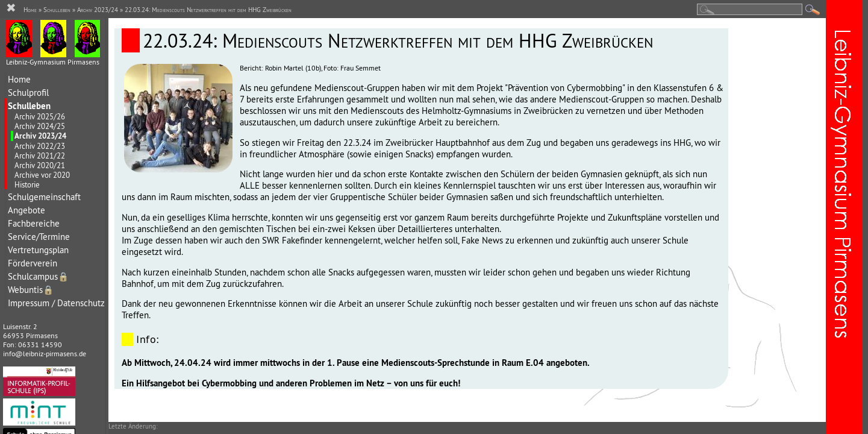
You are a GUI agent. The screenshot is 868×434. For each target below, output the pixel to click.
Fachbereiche (34, 223)
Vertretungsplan (38, 250)
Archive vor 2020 (42, 175)
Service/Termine (39, 237)
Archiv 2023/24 (40, 136)
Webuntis (31, 290)
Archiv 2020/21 (40, 165)
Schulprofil (28, 93)
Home (19, 79)
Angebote (27, 210)
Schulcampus (38, 276)
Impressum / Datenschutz (56, 303)
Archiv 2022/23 (40, 146)
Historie (27, 184)
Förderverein (33, 263)
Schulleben (29, 106)
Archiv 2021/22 (40, 156)
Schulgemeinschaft (44, 197)
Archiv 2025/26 (40, 116)
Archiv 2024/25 (40, 126)
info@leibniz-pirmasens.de (45, 354)
